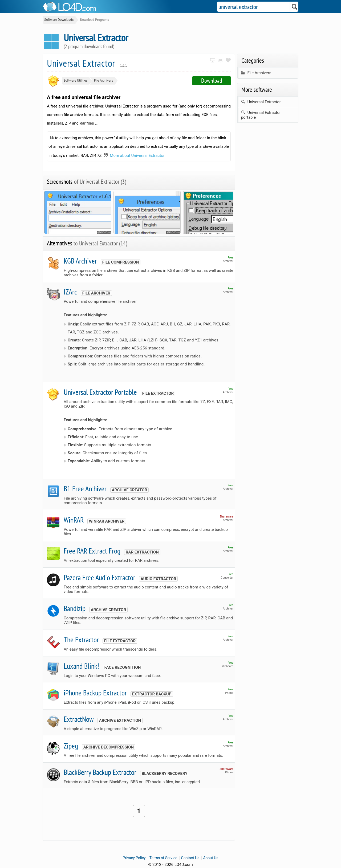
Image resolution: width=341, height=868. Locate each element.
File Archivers (104, 81)
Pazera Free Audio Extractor (100, 577)
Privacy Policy (134, 858)
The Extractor (81, 640)
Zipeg (71, 746)
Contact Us (190, 858)
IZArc (70, 292)
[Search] (295, 7)
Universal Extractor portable (261, 115)
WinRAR (74, 520)
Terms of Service (163, 858)
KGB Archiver (80, 261)
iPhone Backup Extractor (95, 693)
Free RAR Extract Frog (92, 551)
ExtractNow (79, 719)
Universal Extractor (87, 63)
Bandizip (75, 608)
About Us (211, 858)
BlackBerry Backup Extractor (100, 772)
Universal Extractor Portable (100, 392)
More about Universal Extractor (137, 156)
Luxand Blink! (81, 666)
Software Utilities (76, 81)
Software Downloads (59, 20)
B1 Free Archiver (85, 489)
